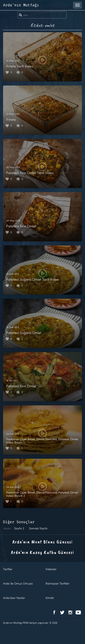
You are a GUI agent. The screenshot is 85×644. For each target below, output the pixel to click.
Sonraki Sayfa (38, 528)
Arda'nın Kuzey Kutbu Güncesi (43, 552)
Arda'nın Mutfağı (21, 5)
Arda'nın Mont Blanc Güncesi (43, 542)
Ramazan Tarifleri (57, 583)
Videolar (51, 569)
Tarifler (8, 569)
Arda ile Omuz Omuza (18, 583)
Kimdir (50, 598)
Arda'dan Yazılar (14, 598)
